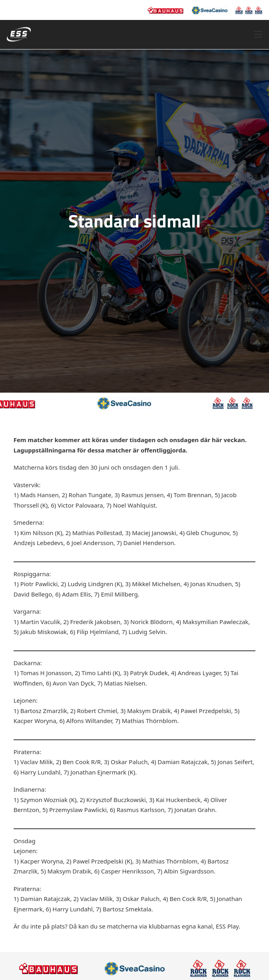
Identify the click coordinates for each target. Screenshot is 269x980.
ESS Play (227, 926)
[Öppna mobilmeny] (258, 34)
